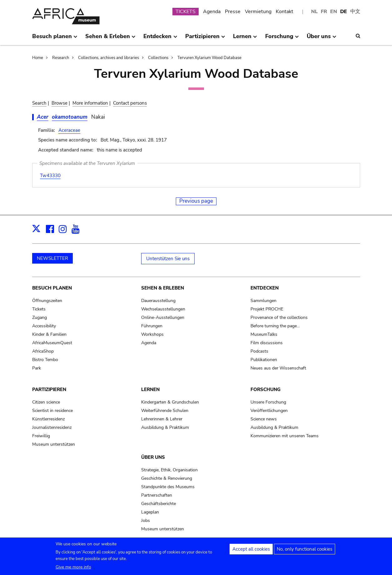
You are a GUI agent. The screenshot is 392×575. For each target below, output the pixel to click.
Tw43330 (50, 176)
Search (39, 103)
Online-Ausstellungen (163, 317)
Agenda (212, 12)
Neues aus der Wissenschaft (278, 368)
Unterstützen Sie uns (168, 259)
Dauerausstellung (158, 301)
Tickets (39, 309)
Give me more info (73, 569)
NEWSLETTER (52, 258)
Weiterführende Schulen (165, 411)
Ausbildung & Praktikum (165, 427)
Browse (60, 103)
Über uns (153, 457)
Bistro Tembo (45, 360)
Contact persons (130, 103)
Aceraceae (69, 130)
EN (334, 12)
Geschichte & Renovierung (167, 478)
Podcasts (259, 351)
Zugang (40, 317)
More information (90, 103)
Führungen (152, 326)
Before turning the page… (275, 326)
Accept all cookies (251, 551)
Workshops (152, 334)
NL (314, 12)
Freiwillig (41, 436)
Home (38, 58)
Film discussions (267, 343)
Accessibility (44, 326)
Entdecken (265, 288)
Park (37, 368)
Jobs (146, 520)
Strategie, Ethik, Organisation (169, 470)
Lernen (150, 389)
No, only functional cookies (305, 551)
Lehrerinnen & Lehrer (162, 419)
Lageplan (150, 512)
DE (344, 12)
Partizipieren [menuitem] (205, 39)
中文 (355, 12)
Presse (233, 12)
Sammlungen (263, 301)
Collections (158, 58)
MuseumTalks (264, 334)
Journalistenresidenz (52, 427)
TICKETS (186, 12)
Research (61, 58)
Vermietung (258, 12)
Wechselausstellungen (163, 309)
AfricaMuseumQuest (52, 343)
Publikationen (264, 360)
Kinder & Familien (49, 334)
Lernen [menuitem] (245, 39)
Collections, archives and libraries (109, 58)
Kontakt (285, 12)
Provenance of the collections (279, 317)
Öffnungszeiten (47, 301)
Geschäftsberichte (159, 504)
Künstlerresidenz (48, 419)
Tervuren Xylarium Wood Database (209, 58)
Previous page (196, 201)
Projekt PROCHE (267, 309)
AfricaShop (43, 351)
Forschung (265, 389)
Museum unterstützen (54, 444)
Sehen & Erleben (163, 288)
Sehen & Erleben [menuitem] (110, 39)
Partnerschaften (157, 495)
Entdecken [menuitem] (160, 39)
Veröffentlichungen (269, 411)
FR (324, 12)
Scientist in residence (52, 411)
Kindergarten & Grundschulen (170, 402)
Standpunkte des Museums (168, 487)
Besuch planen (52, 288)
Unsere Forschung (268, 402)
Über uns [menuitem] (322, 39)
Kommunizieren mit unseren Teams (285, 436)
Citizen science (46, 402)
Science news (264, 419)
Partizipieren (49, 389)
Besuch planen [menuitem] (55, 39)
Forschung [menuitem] (282, 39)
